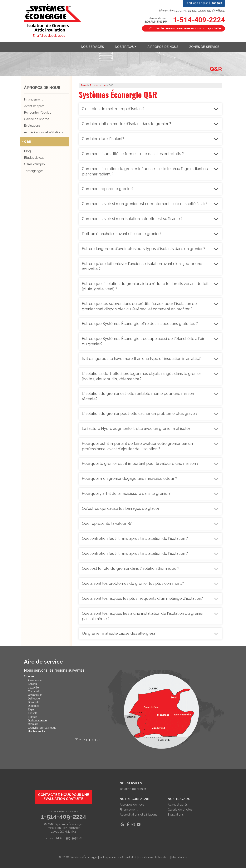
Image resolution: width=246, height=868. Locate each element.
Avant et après (34, 106)
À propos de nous (162, 47)
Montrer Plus (90, 740)
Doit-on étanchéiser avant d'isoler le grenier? (122, 234)
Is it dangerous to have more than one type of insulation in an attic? (141, 359)
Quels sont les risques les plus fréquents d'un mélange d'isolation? (142, 598)
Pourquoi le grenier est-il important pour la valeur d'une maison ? (140, 463)
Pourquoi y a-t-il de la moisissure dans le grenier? (126, 493)
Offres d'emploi (35, 164)
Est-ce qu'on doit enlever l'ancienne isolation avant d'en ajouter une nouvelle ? (142, 266)
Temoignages (34, 171)
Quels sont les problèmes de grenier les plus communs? (133, 583)
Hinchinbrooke (37, 732)
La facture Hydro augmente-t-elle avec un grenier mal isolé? (136, 429)
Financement (33, 99)
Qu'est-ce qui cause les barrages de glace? (121, 508)
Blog (27, 151)
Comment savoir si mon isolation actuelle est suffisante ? (132, 219)
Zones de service (204, 47)
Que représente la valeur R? (107, 523)
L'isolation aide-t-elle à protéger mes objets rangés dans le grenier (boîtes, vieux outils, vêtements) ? (141, 376)
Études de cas (34, 158)
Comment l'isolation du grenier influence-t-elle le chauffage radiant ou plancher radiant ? (145, 171)
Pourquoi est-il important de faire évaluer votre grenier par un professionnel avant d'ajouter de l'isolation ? (137, 446)
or (183, 28)
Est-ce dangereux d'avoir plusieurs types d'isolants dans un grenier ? (144, 249)
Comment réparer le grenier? (108, 189)
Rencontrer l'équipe (38, 113)
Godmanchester (37, 721)
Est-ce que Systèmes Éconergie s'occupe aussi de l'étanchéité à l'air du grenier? (143, 341)
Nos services (91, 47)
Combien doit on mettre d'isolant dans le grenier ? (126, 124)
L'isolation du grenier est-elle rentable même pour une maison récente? (138, 396)
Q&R (28, 142)
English (204, 3)
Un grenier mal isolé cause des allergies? (119, 633)
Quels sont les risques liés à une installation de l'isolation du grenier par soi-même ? (143, 616)
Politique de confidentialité (118, 857)
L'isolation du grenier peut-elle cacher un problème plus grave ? (140, 414)
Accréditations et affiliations (44, 132)
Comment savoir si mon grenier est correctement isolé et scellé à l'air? (145, 204)
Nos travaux (124, 47)
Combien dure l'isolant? (103, 139)
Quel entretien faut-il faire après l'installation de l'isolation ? (135, 538)
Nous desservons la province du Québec (192, 11)
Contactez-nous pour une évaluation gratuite (64, 797)
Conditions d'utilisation (154, 857)
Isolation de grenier (133, 789)
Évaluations (32, 126)
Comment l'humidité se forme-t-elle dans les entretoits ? (133, 154)
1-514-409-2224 (185, 20)
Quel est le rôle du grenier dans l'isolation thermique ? (130, 568)
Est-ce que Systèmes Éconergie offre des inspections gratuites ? (140, 324)
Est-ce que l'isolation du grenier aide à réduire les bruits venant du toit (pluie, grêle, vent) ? (145, 286)
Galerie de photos (37, 119)
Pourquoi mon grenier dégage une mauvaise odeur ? (129, 478)
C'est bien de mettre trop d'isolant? (113, 109)
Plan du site (179, 857)
